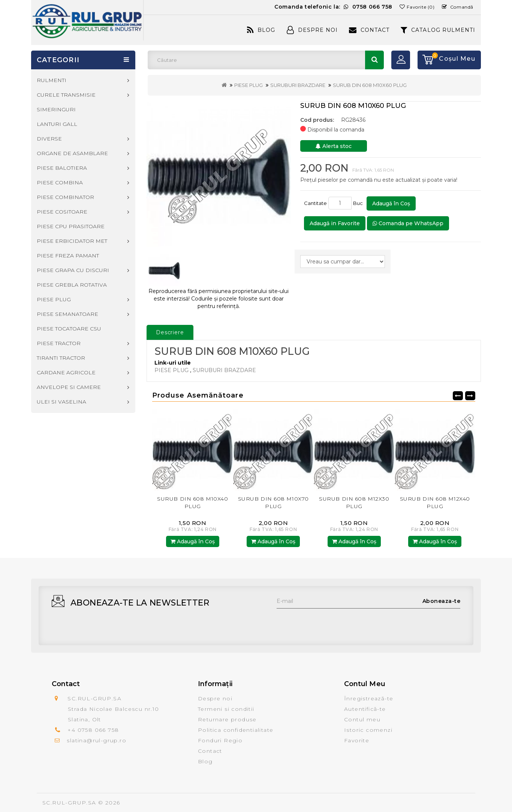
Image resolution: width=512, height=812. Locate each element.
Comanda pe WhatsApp (408, 223)
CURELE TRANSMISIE (66, 95)
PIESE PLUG (249, 85)
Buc (359, 203)
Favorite (357, 740)
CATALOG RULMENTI (438, 30)
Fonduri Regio (220, 740)
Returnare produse (227, 719)
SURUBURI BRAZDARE (298, 85)
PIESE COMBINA (60, 182)
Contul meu (362, 719)
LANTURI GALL (57, 124)
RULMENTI (52, 80)
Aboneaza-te (442, 601)
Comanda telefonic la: (333, 7)
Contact (369, 30)
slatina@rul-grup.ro (97, 740)
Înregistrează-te (369, 698)
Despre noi (215, 698)
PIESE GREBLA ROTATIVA (72, 285)
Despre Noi (312, 30)
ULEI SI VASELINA (61, 402)
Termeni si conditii (226, 709)
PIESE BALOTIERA (62, 168)
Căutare (374, 60)
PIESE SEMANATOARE (67, 314)
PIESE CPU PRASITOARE (71, 226)
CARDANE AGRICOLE (66, 372)
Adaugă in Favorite (335, 223)
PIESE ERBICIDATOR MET (72, 241)
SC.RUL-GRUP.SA (69, 803)
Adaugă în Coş (391, 203)
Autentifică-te (365, 709)
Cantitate (315, 203)
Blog (261, 30)
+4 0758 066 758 (93, 730)
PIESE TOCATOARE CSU (69, 329)
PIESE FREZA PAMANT (68, 256)
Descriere (170, 332)
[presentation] (334, 623)
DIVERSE (49, 139)
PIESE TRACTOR (59, 343)
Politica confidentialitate (236, 730)
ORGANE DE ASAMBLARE (72, 153)
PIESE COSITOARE (62, 212)
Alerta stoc (334, 146)
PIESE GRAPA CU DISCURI (73, 270)
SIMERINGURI (56, 109)
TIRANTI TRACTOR (61, 358)
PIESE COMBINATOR (65, 197)
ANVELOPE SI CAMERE (69, 387)
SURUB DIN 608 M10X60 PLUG (370, 85)
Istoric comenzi (368, 730)
